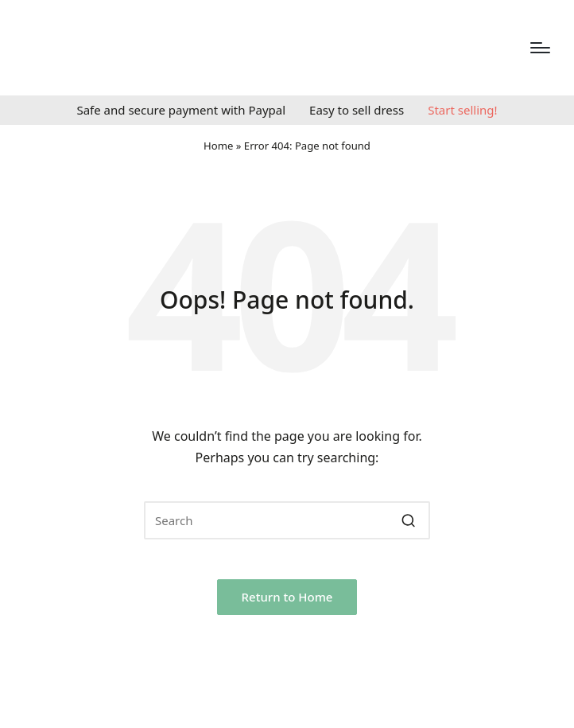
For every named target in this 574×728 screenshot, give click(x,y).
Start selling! (462, 110)
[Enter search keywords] (287, 520)
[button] (408, 520)
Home (218, 146)
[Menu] (540, 48)
